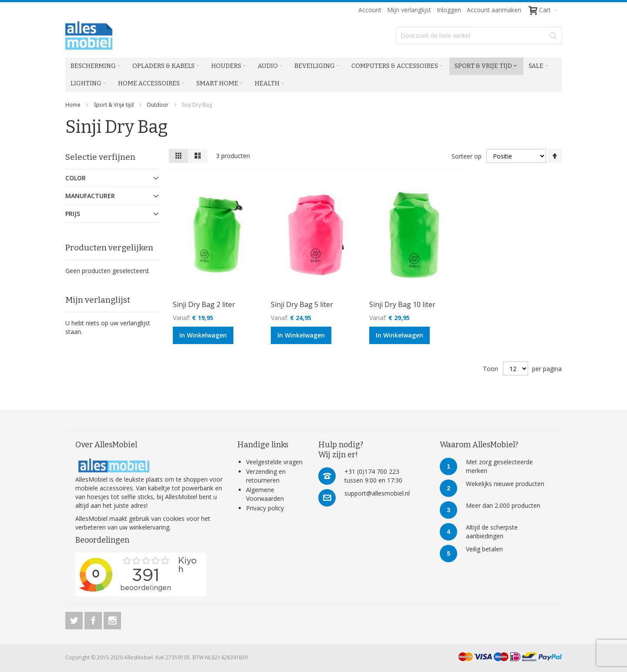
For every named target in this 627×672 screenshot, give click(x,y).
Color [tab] (76, 178)
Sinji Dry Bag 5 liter (302, 304)
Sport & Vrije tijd (114, 105)
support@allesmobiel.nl (377, 493)
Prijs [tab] (73, 214)
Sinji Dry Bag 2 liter (204, 304)
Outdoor (158, 105)
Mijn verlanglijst (409, 10)
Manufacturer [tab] (90, 196)
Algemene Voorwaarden (265, 494)
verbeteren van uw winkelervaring (122, 527)
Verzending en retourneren (266, 476)
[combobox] (479, 36)
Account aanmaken (494, 10)
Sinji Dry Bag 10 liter (402, 304)
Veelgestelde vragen (274, 462)
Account (370, 10)
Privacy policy (265, 508)
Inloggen (449, 10)
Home (74, 105)
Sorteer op (467, 156)
